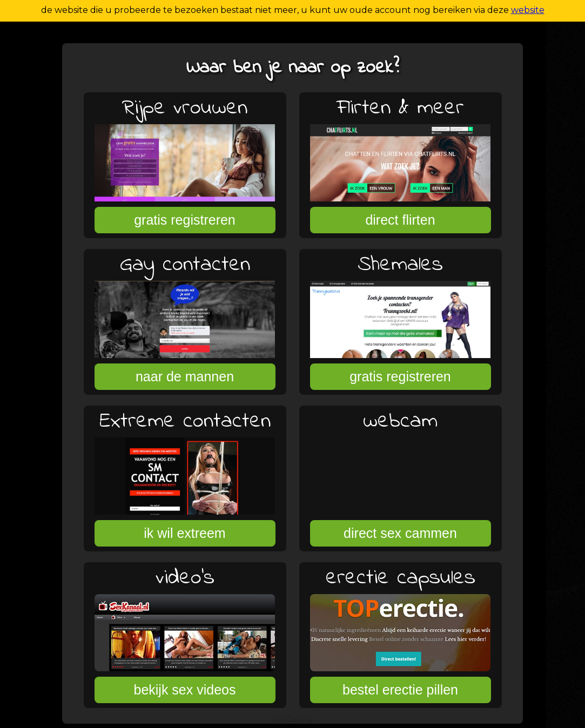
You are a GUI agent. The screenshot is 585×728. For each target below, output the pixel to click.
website (528, 10)
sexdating (293, 719)
